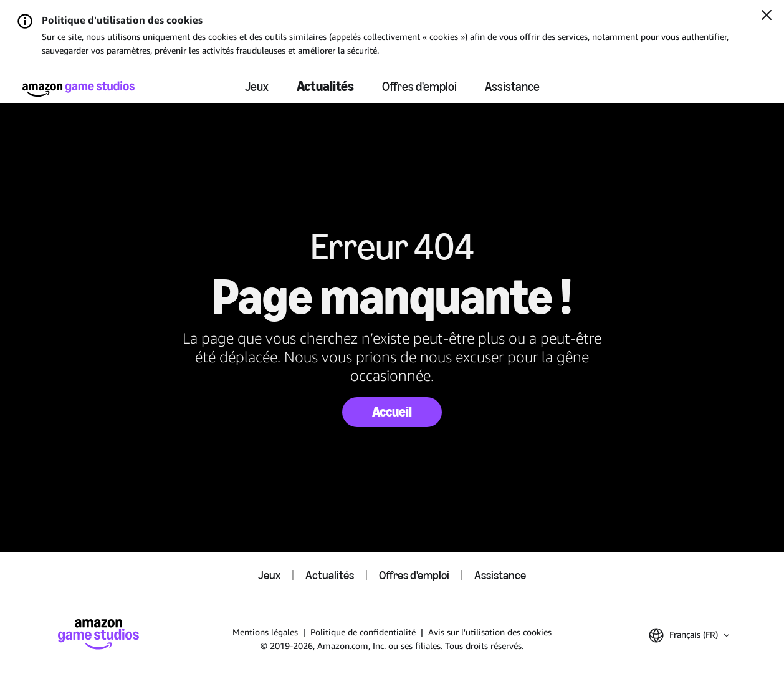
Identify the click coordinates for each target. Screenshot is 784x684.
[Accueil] (79, 89)
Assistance (512, 87)
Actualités (325, 86)
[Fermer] (767, 16)
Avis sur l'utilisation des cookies (490, 632)
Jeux (257, 87)
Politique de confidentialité (363, 632)
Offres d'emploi (419, 87)
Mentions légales (265, 632)
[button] (689, 635)
